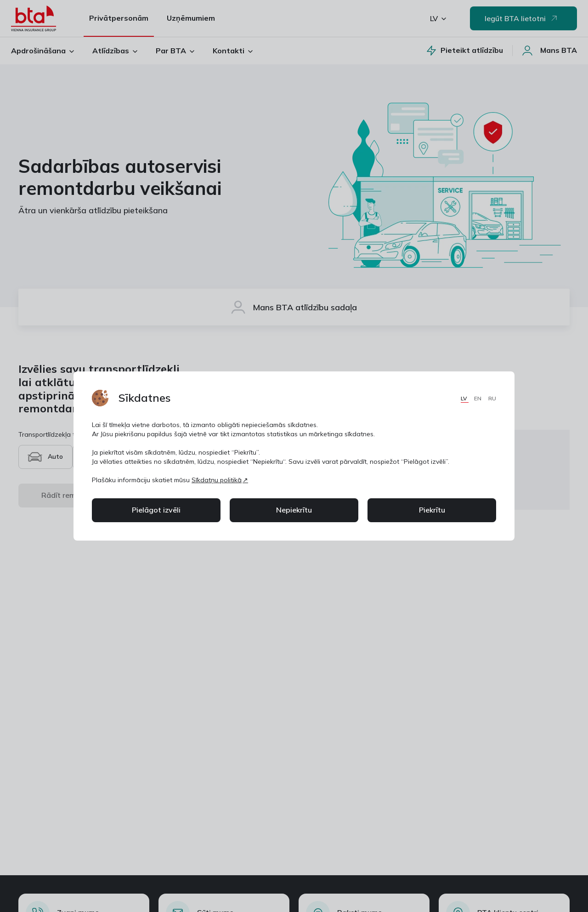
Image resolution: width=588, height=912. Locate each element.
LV (465, 398)
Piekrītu (432, 510)
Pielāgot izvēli (156, 510)
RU (492, 398)
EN (478, 398)
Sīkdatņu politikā (217, 480)
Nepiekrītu (294, 510)
